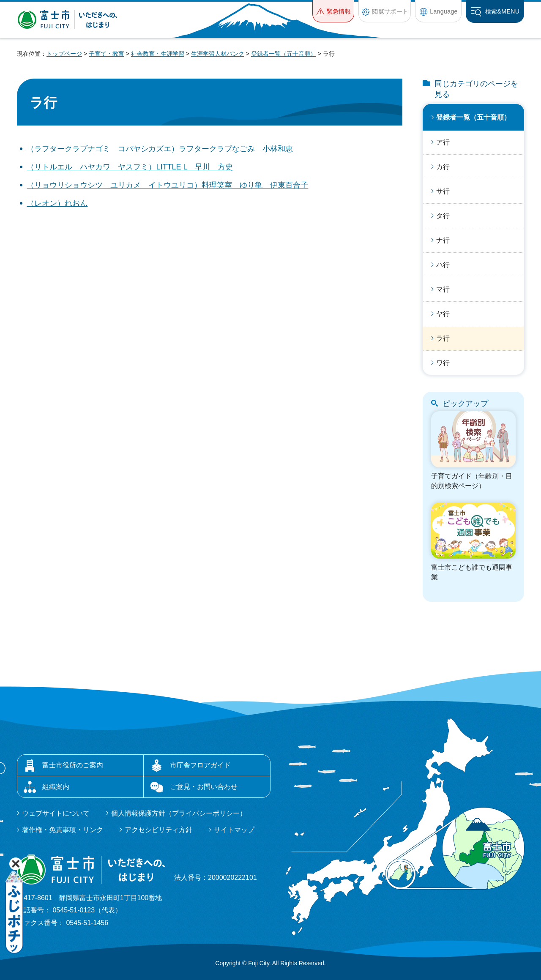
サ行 (443, 191)
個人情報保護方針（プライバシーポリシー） (179, 813)
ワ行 (443, 363)
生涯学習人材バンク (218, 54)
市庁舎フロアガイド (200, 765)
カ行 (443, 167)
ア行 (443, 142)
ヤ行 (443, 314)
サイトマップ (234, 830)
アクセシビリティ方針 (158, 830)
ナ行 (443, 240)
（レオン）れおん (57, 203)
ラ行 (443, 338)
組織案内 (56, 787)
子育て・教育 (107, 54)
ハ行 (443, 265)
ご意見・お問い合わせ (204, 787)
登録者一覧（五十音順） (284, 54)
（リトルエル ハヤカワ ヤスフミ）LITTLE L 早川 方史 (130, 167)
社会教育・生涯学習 (158, 54)
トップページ (64, 54)
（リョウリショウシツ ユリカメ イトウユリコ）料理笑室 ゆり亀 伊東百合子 (167, 185)
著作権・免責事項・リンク (63, 830)
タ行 (443, 216)
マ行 (443, 289)
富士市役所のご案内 (73, 765)
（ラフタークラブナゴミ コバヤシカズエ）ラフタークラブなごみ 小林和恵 (160, 149)
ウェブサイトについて (56, 813)
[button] (333, 11)
